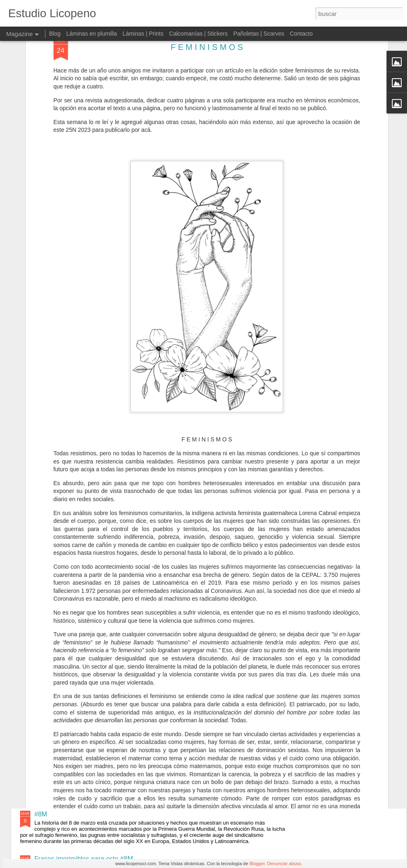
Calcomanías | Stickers (199, 34)
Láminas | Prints (143, 34)
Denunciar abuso (284, 863)
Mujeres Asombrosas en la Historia (177, 628)
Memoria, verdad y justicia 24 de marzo (183, 721)
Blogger (257, 863)
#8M (41, 814)
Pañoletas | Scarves (259, 34)
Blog (55, 34)
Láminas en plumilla (92, 34)
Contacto (301, 34)
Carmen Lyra (145, 535)
